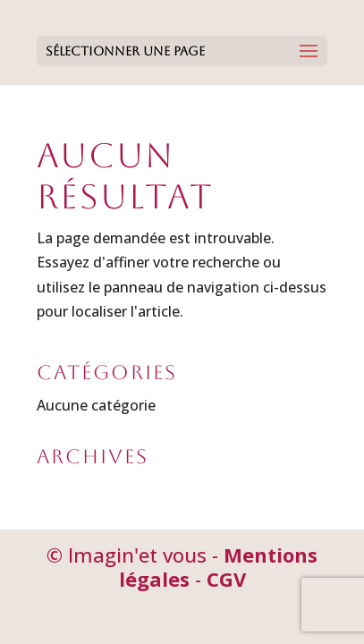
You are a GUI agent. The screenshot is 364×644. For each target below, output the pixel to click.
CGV (226, 579)
